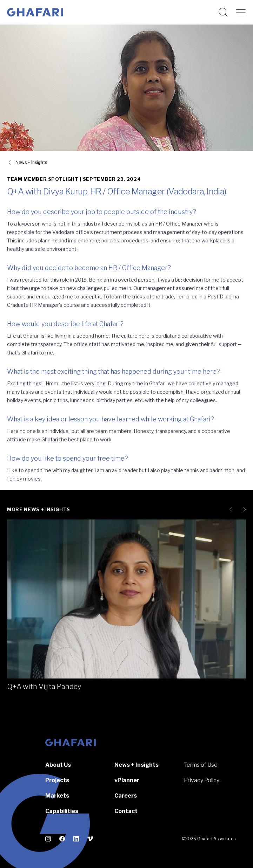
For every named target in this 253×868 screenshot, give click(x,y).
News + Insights (137, 765)
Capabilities (62, 811)
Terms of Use (201, 765)
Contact (126, 811)
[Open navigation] (241, 12)
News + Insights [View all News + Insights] (31, 162)
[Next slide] (243, 509)
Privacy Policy (202, 780)
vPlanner (127, 780)
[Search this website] (223, 12)
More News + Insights (39, 509)
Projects (57, 780)
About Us (58, 765)
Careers (126, 796)
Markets (57, 796)
